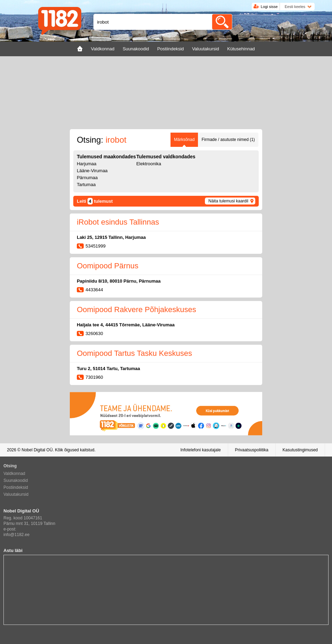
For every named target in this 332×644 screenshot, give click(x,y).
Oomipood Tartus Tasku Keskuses (134, 353)
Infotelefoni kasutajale (200, 450)
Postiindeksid (16, 487)
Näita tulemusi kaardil (228, 201)
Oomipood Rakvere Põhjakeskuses (136, 310)
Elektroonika (149, 164)
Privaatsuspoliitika (252, 450)
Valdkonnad (14, 474)
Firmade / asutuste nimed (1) (228, 140)
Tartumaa (86, 185)
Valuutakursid (16, 494)
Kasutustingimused (300, 450)
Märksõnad (184, 140)
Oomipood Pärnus (107, 266)
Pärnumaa (87, 178)
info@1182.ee (16, 535)
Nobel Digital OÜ (37, 450)
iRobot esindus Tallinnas (118, 222)
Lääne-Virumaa (92, 171)
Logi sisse (269, 7)
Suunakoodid (16, 480)
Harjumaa (86, 164)
